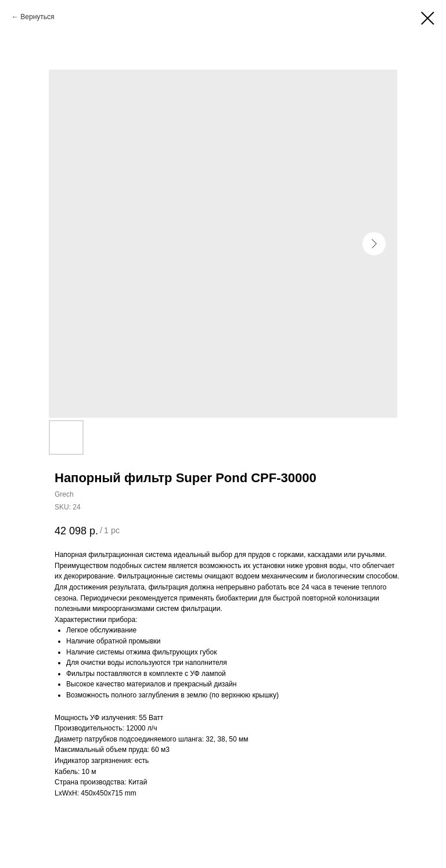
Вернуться (37, 17)
